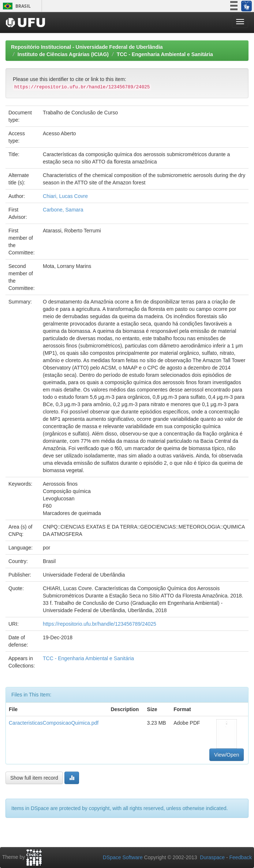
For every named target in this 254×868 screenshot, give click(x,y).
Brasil (16, 6)
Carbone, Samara (63, 210)
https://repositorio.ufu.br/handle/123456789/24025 (100, 624)
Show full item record (34, 778)
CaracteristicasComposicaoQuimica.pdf (54, 723)
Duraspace (212, 857)
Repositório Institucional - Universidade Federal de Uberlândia (87, 47)
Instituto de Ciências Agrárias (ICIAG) (63, 54)
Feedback (241, 857)
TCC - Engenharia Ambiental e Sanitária (165, 54)
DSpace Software (123, 857)
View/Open (227, 755)
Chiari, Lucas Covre (65, 196)
